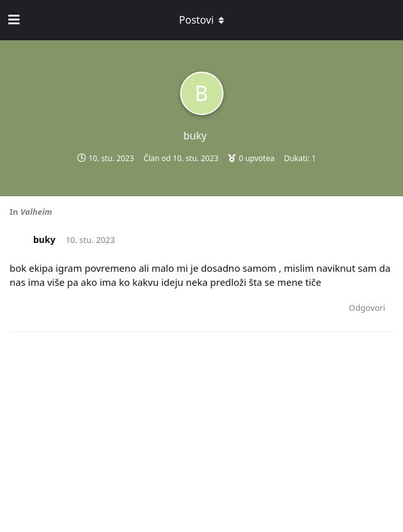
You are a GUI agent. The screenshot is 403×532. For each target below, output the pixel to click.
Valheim (36, 212)
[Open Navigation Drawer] (13, 20)
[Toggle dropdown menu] (202, 20)
